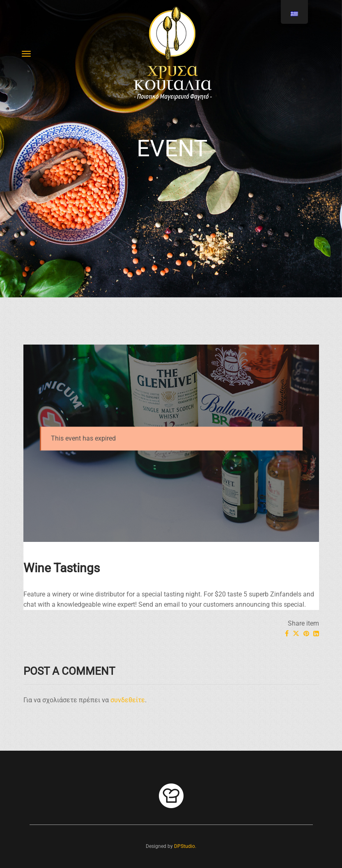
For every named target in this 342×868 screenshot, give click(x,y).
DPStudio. (185, 846)
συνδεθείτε (128, 700)
